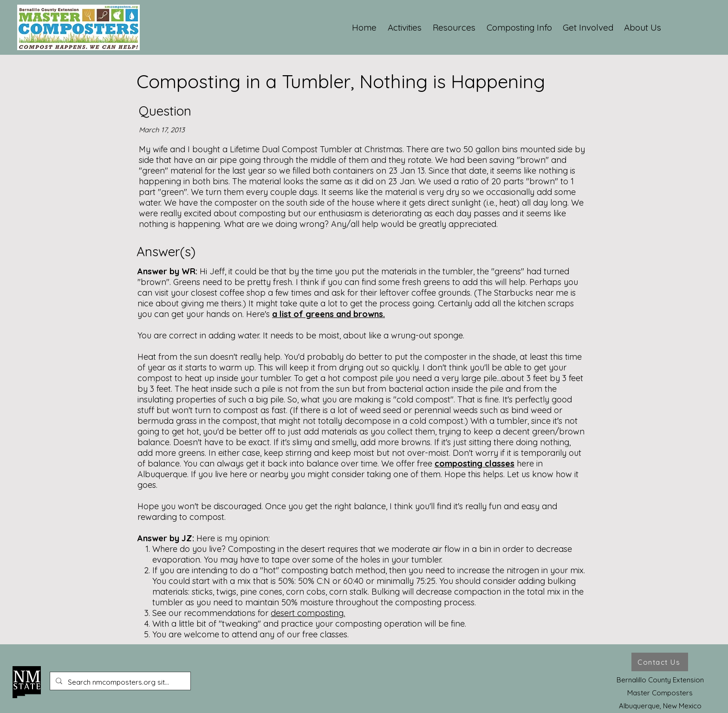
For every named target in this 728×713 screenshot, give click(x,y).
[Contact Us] (660, 662)
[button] (405, 27)
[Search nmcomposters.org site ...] (119, 682)
